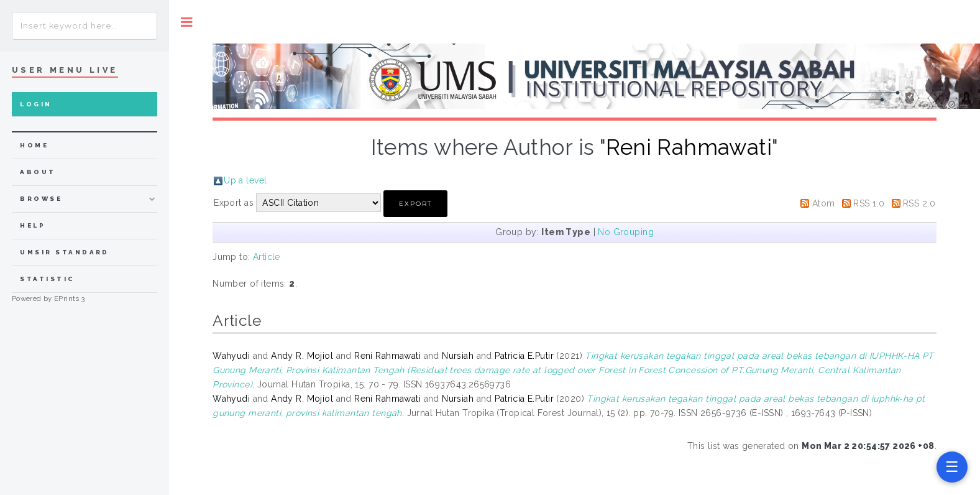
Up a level (245, 180)
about (38, 172)
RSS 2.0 (919, 203)
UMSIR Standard (65, 252)
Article (267, 257)
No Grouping (626, 232)
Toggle (187, 22)
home (34, 145)
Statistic (47, 279)
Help (33, 225)
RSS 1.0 (869, 203)
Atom (824, 203)
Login (36, 104)
